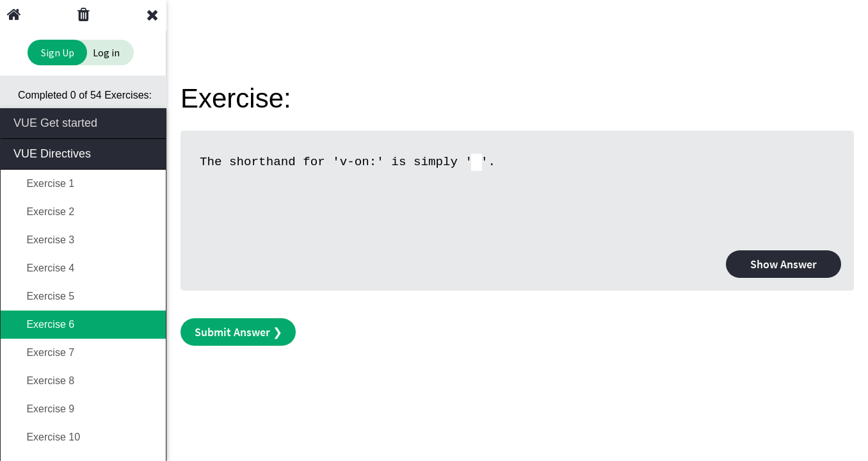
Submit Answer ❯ (238, 332)
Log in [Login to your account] (106, 53)
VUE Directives (84, 153)
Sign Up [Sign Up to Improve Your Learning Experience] (58, 53)
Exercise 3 (44, 240)
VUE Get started (84, 122)
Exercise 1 (44, 183)
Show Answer (784, 264)
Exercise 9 (44, 409)
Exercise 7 (44, 352)
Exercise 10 (47, 437)
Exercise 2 (44, 212)
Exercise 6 (44, 324)
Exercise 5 (44, 296)
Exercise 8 (44, 381)
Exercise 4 (44, 268)
